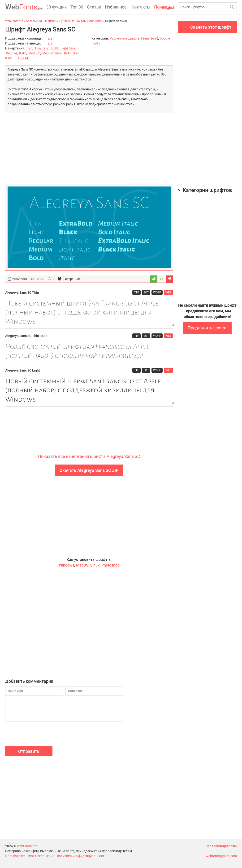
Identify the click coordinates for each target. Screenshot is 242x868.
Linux (95, 565)
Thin (29, 48)
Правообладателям (221, 846)
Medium (34, 53)
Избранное (116, 7)
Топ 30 (77, 7)
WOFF (157, 292)
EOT (146, 292)
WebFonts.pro (27, 846)
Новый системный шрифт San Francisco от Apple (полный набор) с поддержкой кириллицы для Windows (89, 312)
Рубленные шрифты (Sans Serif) (134, 38)
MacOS (82, 565)
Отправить (29, 751)
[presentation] (41, 735)
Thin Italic (42, 48)
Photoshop (110, 565)
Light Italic (68, 48)
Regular (11, 53)
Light (55, 48)
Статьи (94, 7)
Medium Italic (52, 53)
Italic (23, 53)
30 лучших (56, 7)
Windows (67, 565)
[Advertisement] (89, 146)
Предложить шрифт (207, 328)
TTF (136, 292)
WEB (168, 292)
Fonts (24, 7)
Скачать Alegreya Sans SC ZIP (89, 470)
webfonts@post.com (221, 856)
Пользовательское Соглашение (30, 856)
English (169, 7)
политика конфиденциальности (82, 856)
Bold (67, 53)
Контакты (140, 7)
